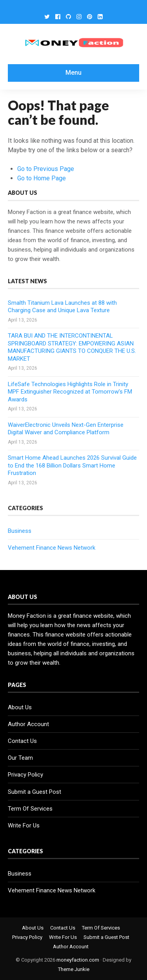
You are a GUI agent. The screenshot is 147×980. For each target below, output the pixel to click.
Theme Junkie (74, 969)
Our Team (20, 758)
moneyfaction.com (78, 960)
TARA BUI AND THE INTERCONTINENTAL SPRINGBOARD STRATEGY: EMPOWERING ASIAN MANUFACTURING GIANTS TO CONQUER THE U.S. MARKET (72, 347)
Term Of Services (30, 809)
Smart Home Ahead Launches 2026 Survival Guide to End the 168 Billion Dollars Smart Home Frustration (72, 465)
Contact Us (22, 741)
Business (20, 531)
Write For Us (24, 825)
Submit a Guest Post (34, 792)
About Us (20, 707)
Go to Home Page (42, 178)
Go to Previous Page (46, 169)
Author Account (28, 724)
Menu (73, 73)
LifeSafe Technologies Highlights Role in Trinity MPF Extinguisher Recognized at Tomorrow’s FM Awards (70, 392)
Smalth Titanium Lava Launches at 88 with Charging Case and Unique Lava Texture (62, 307)
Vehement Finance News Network (52, 548)
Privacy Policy (25, 775)
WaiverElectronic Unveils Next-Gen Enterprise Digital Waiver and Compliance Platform (66, 429)
